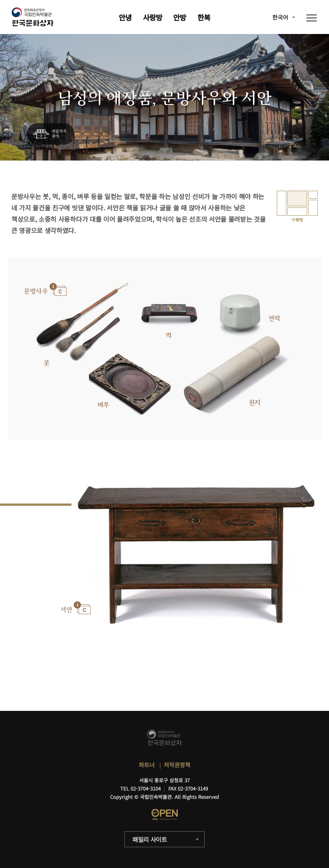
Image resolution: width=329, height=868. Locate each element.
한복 (204, 17)
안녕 (125, 17)
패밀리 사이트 (150, 839)
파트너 (147, 765)
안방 (180, 17)
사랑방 (153, 17)
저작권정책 (177, 765)
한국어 (280, 17)
